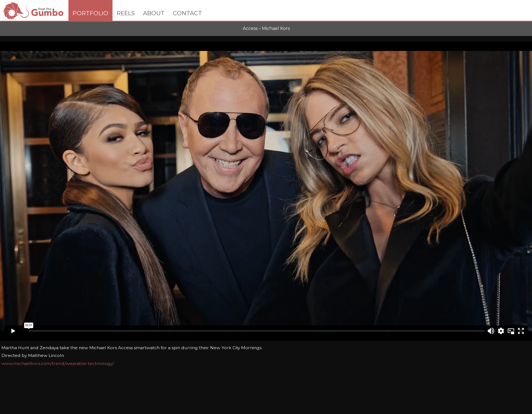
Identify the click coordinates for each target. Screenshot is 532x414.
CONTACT (187, 13)
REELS (126, 13)
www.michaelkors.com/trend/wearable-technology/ (58, 363)
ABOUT (154, 13)
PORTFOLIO (90, 13)
